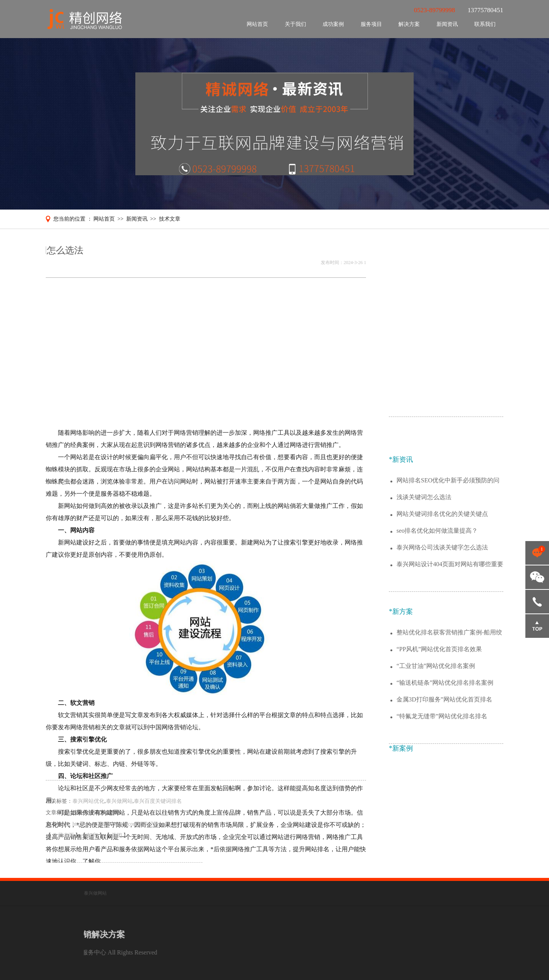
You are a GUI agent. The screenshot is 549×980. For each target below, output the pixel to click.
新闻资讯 (447, 24)
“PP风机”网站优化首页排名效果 (439, 726)
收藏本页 (64, 845)
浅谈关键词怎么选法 (424, 574)
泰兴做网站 (119, 811)
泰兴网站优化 (88, 811)
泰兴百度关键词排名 (158, 811)
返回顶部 (537, 626)
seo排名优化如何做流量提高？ (437, 608)
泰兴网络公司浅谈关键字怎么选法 (442, 625)
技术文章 (170, 219)
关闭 (117, 845)
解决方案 (409, 24)
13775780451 (537, 602)
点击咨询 (537, 553)
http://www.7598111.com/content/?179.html (120, 834)
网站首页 (257, 24)
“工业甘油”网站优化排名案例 (436, 743)
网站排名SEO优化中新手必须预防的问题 (448, 558)
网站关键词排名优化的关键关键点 (442, 591)
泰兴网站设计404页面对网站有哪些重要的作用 (450, 642)
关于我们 (295, 24)
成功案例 (333, 24)
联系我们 (485, 24)
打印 (93, 845)
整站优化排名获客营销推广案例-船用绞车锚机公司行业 (449, 710)
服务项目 (371, 24)
